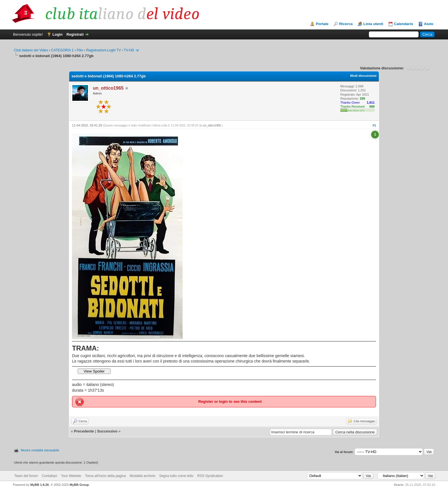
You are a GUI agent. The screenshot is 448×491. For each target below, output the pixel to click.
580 (372, 106)
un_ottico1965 (212, 125)
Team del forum (26, 476)
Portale (322, 24)
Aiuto (429, 24)
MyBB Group (79, 485)
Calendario (404, 24)
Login (58, 34)
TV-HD (129, 50)
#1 (374, 125)
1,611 (371, 102)
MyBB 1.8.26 (40, 485)
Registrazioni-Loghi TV (104, 50)
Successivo (107, 431)
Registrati (75, 34)
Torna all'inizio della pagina (105, 476)
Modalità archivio (143, 476)
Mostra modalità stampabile (40, 450)
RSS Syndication (210, 476)
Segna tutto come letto (176, 476)
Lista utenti (373, 24)
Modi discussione (363, 76)
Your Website (71, 476)
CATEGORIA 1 (62, 50)
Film (80, 50)
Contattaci (49, 476)
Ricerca (346, 24)
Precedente (84, 431)
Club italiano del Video (31, 50)
